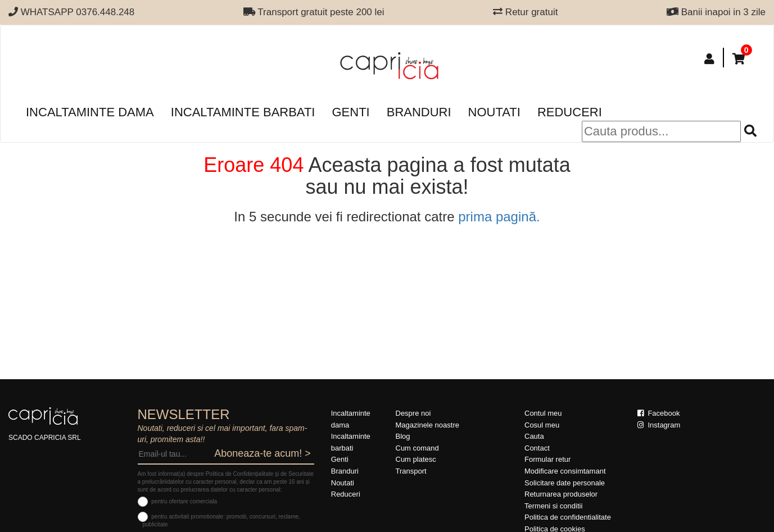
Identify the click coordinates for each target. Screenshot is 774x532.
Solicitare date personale (565, 483)
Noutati (494, 112)
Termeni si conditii (553, 506)
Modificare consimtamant (565, 471)
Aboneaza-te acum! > (262, 453)
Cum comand (417, 448)
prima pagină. (499, 217)
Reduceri (570, 112)
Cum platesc (416, 459)
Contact (537, 448)
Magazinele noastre (427, 425)
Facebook (659, 413)
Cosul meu (542, 425)
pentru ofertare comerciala (184, 501)
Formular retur (547, 459)
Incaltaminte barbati (243, 112)
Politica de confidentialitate (568, 517)
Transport (411, 471)
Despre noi (413, 413)
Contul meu (543, 413)
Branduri (419, 112)
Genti (350, 112)
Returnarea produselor (561, 494)
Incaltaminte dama (90, 112)
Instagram (659, 425)
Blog (403, 436)
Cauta (534, 436)
